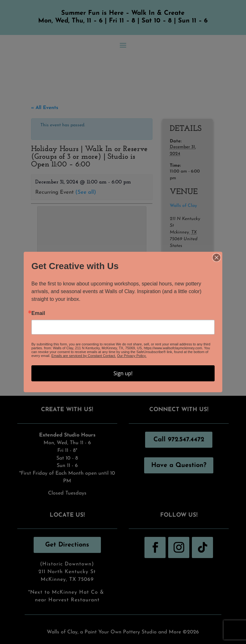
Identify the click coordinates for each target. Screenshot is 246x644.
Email (38, 313)
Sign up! (123, 373)
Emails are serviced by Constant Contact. (84, 356)
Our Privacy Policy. (132, 356)
